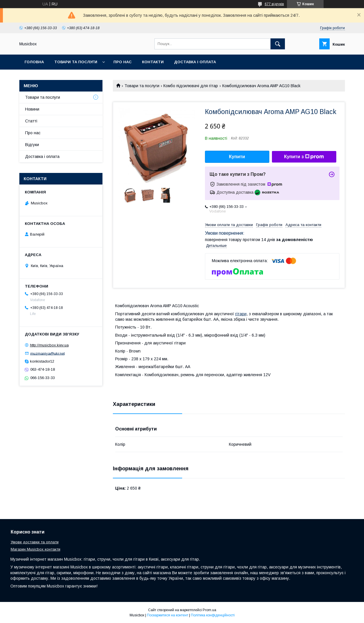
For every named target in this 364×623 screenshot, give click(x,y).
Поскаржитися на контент (168, 615)
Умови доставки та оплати (35, 542)
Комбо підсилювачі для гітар (191, 86)
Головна (34, 62)
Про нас (123, 62)
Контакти (153, 62)
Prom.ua (209, 610)
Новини (32, 109)
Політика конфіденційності (213, 615)
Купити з (304, 157)
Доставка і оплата (195, 62)
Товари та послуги (76, 62)
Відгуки (32, 145)
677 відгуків (274, 4)
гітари (241, 314)
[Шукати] (278, 44)
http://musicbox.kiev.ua (49, 345)
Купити (237, 157)
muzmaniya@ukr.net (47, 353)
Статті (31, 121)
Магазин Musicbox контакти (36, 549)
